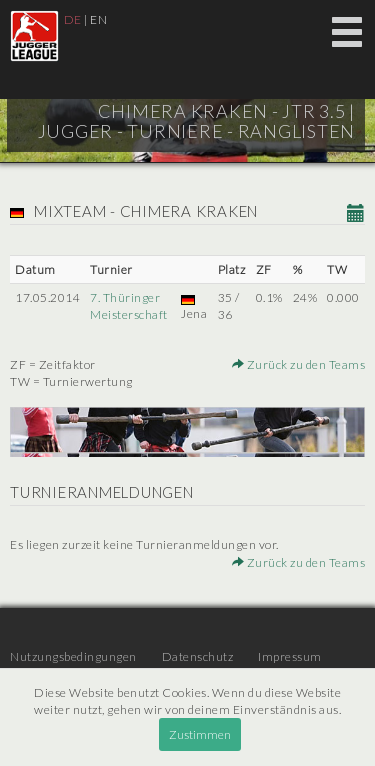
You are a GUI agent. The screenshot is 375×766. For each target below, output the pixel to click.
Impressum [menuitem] (290, 656)
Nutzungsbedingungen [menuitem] (73, 656)
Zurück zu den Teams (299, 364)
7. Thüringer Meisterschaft (129, 306)
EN (98, 19)
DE (73, 19)
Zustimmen (200, 734)
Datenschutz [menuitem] (198, 656)
